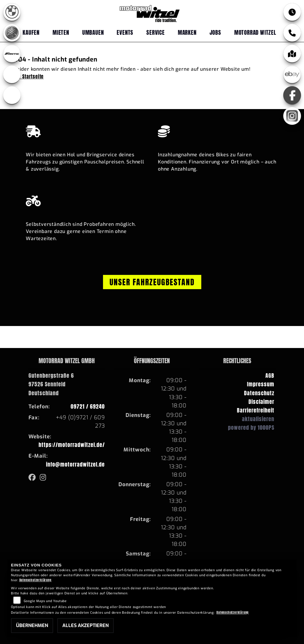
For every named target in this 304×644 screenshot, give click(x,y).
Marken (187, 32)
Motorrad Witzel (255, 32)
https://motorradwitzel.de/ (72, 445)
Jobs (215, 32)
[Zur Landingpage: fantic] (12, 53)
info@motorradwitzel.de (75, 464)
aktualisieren (258, 419)
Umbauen (93, 32)
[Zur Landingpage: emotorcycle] (12, 95)
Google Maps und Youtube (45, 601)
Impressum (261, 384)
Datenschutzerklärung (35, 580)
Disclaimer (261, 402)
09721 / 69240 (88, 406)
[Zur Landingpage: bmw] (12, 12)
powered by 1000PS (251, 428)
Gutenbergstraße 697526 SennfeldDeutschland (51, 384)
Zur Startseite (29, 76)
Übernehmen (32, 625)
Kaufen (31, 32)
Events (125, 32)
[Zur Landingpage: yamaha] (12, 33)
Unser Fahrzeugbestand (152, 282)
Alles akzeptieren (85, 625)
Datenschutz (259, 393)
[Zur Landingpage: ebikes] (12, 74)
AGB (270, 375)
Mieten (61, 32)
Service (156, 32)
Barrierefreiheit (256, 410)
